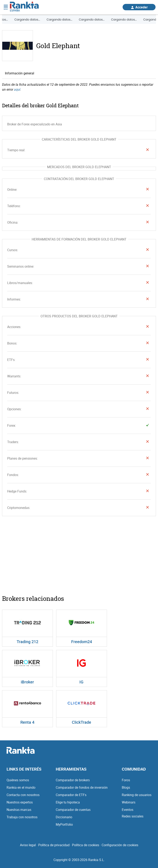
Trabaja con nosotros (22, 816)
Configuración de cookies (120, 844)
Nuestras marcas (19, 809)
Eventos (128, 809)
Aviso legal (28, 844)
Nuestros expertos (20, 801)
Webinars (129, 801)
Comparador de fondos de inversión (82, 787)
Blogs (126, 787)
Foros (126, 779)
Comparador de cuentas (73, 809)
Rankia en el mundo (21, 787)
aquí (17, 89)
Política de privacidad (54, 844)
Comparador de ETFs (71, 794)
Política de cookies (86, 844)
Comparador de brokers (73, 779)
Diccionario (64, 816)
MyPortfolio (64, 824)
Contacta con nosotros (23, 794)
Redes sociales (133, 815)
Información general (20, 72)
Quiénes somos (18, 779)
